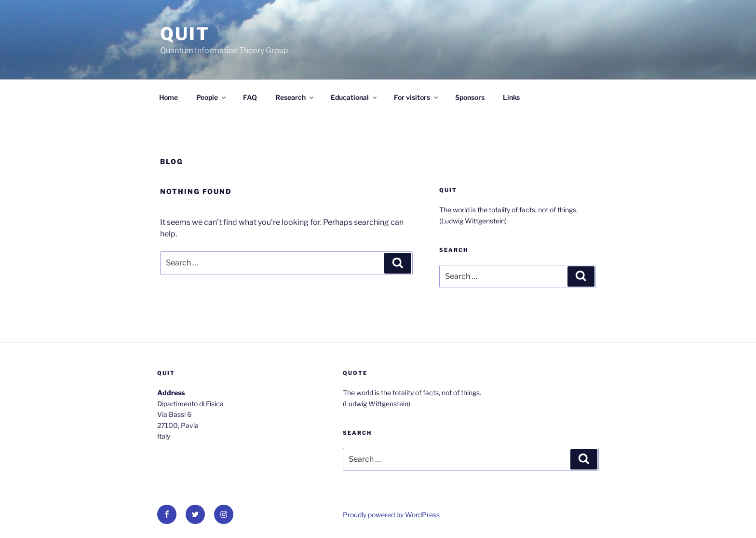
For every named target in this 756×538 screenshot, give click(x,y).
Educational (354, 97)
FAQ (250, 97)
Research (295, 97)
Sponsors (470, 97)
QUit (185, 34)
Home (169, 97)
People (212, 97)
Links (511, 97)
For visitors (417, 97)
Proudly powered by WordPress (391, 515)
